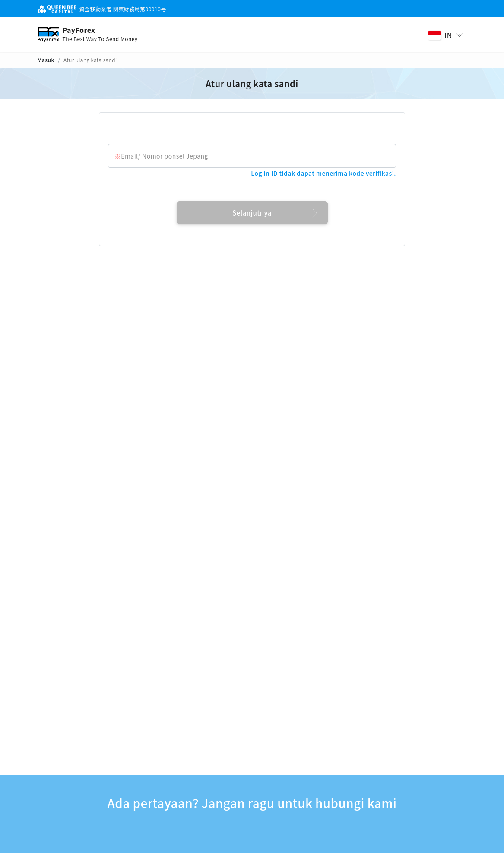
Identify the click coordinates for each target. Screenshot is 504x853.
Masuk (46, 60)
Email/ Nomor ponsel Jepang (165, 156)
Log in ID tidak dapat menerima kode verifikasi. (323, 173)
